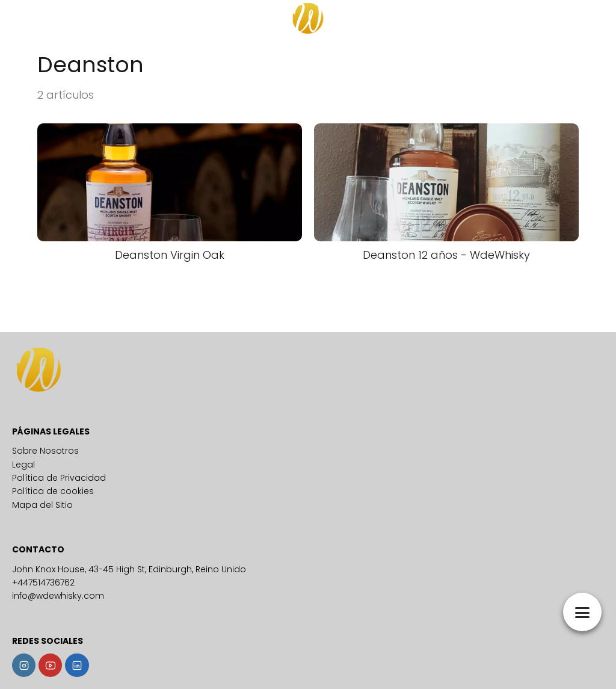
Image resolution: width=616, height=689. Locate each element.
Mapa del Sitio (42, 505)
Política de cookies (53, 491)
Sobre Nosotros (45, 451)
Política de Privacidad (59, 478)
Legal (23, 465)
